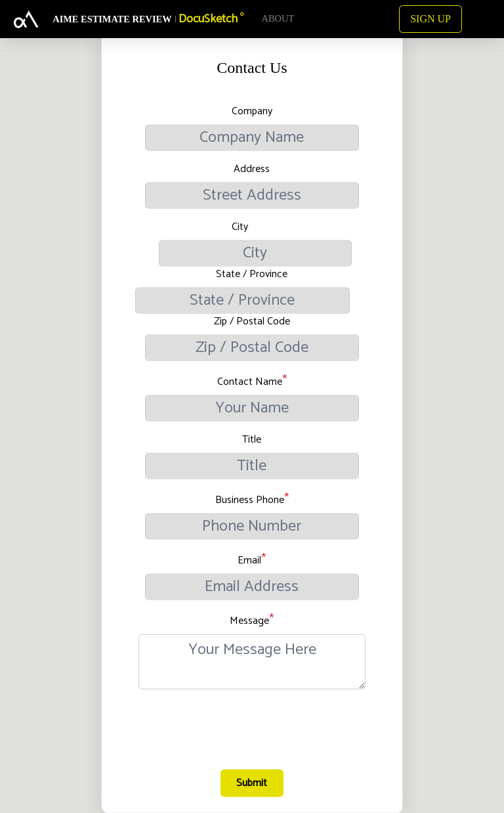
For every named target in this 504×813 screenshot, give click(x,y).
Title (252, 439)
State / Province (252, 274)
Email (249, 560)
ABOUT (278, 18)
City (240, 227)
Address (252, 169)
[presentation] (253, 736)
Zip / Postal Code (252, 321)
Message (249, 621)
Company (252, 111)
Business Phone (250, 500)
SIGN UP (430, 19)
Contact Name (250, 382)
